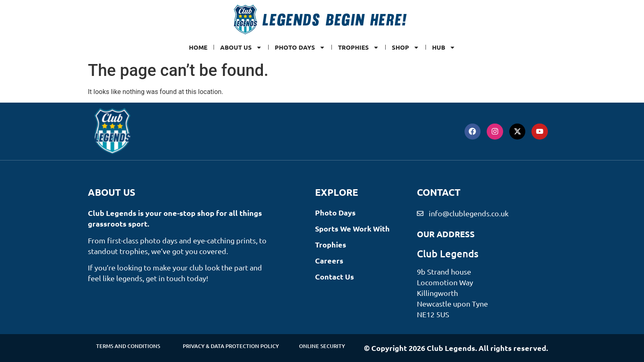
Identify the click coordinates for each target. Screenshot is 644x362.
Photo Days (300, 47)
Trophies (359, 47)
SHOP (406, 47)
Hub (444, 47)
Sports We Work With (352, 228)
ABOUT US (241, 47)
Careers (329, 260)
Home (198, 47)
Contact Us (335, 276)
